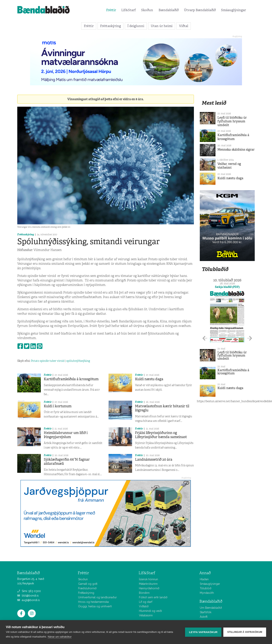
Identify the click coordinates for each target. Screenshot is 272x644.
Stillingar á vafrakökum (245, 632)
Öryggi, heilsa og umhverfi (95, 606)
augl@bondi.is (29, 600)
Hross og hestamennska (93, 602)
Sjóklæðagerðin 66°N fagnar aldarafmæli (67, 462)
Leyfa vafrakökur (203, 632)
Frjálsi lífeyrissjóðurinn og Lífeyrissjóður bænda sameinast (161, 435)
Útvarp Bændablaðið (200, 10)
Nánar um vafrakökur (60, 637)
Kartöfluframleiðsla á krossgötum (71, 379)
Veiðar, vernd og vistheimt (229, 166)
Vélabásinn (146, 615)
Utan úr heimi (162, 26)
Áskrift (204, 617)
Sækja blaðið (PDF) (227, 287)
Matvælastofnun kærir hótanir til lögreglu (162, 408)
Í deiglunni (136, 26)
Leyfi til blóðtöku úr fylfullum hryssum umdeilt (232, 121)
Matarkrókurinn (148, 584)
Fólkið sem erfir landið (153, 597)
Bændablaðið (169, 10)
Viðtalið (144, 606)
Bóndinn (144, 593)
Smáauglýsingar (233, 10)
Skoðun (147, 10)
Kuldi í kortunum (58, 406)
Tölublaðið (215, 269)
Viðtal (184, 26)
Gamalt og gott (88, 584)
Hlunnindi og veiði (150, 611)
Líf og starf (146, 602)
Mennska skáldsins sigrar (236, 150)
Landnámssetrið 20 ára (154, 459)
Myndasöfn (207, 593)
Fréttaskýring (110, 26)
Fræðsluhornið (87, 588)
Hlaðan (204, 579)
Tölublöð (206, 588)
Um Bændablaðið (211, 608)
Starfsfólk (206, 612)
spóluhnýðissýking (78, 361)
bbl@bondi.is (28, 596)
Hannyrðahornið (149, 588)
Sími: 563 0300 (29, 591)
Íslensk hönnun (148, 579)
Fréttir (111, 10)
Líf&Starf (129, 10)
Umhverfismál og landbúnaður (97, 597)
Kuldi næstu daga (149, 379)
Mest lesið (214, 103)
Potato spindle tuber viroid (48, 361)
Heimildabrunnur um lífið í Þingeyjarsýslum (66, 435)
